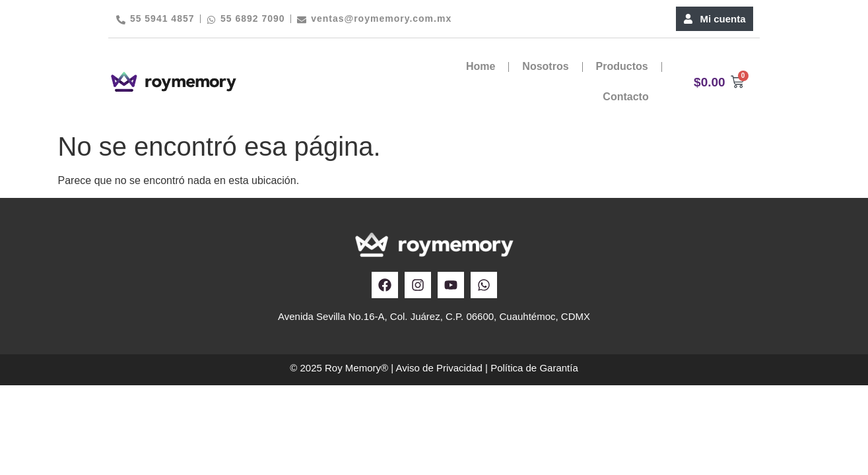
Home (481, 66)
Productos (622, 66)
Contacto (625, 97)
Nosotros (545, 66)
